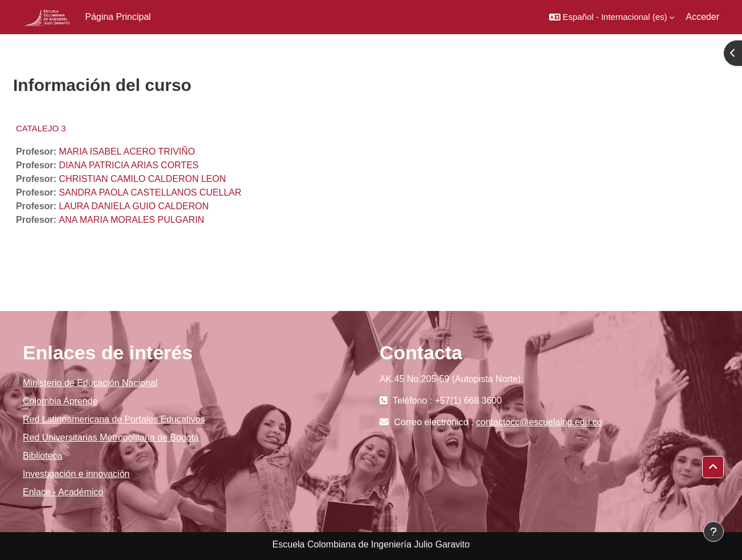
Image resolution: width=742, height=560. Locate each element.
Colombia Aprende (60, 401)
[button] (612, 17)
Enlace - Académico (63, 492)
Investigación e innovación (76, 474)
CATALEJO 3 (41, 128)
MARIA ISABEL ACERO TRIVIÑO (127, 152)
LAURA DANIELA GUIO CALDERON (134, 206)
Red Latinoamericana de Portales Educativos (114, 419)
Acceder (702, 17)
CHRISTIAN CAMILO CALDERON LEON (143, 179)
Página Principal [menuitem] (118, 17)
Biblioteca (42, 456)
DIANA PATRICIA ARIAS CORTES (129, 165)
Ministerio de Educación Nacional (90, 383)
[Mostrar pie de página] (714, 532)
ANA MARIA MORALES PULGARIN (132, 220)
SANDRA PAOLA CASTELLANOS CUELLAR (151, 192)
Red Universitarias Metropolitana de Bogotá (111, 437)
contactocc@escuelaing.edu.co (539, 422)
